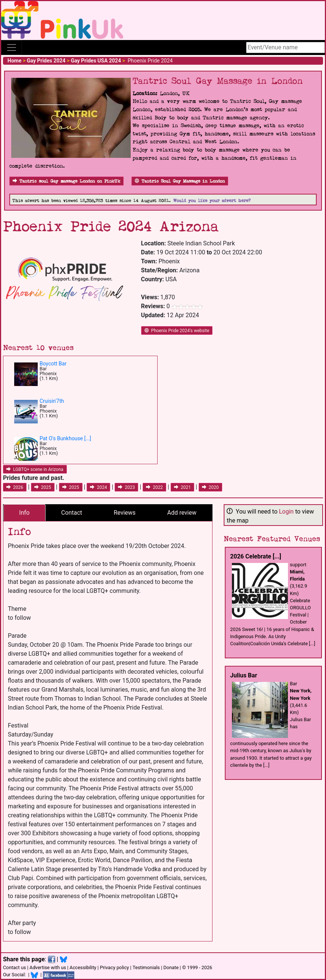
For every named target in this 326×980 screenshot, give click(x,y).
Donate (171, 967)
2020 (210, 487)
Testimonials (146, 967)
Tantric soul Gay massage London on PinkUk (66, 181)
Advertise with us (48, 967)
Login (286, 512)
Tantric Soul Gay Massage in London (180, 181)
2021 (182, 487)
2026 (15, 487)
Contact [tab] (72, 513)
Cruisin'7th (52, 401)
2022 (154, 487)
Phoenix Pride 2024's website (177, 331)
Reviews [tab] (125, 513)
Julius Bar (243, 675)
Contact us (15, 967)
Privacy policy (114, 967)
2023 (126, 487)
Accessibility (83, 967)
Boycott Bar (53, 364)
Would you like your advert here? (212, 201)
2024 (98, 487)
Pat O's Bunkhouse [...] (65, 438)
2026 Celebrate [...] (256, 556)
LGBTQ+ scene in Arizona (35, 469)
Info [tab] (24, 513)
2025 (43, 487)
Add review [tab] (182, 513)
